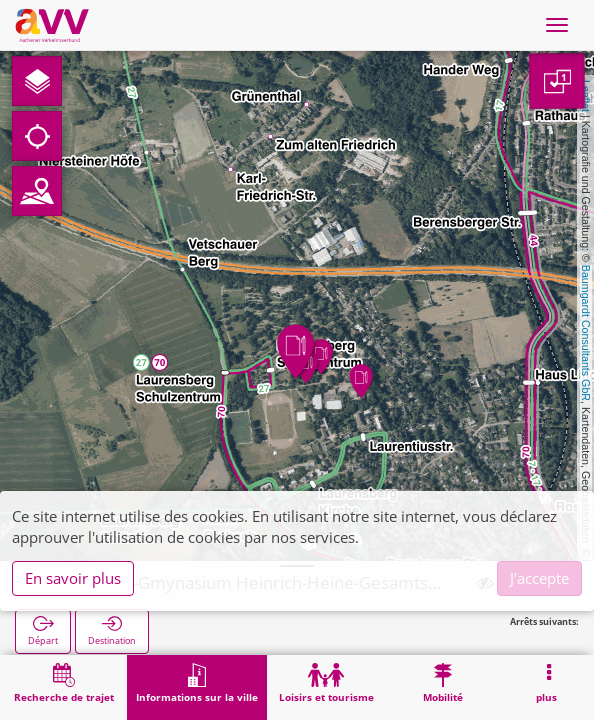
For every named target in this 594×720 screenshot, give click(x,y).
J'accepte (539, 578)
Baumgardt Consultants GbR (586, 333)
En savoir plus (73, 578)
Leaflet (586, 96)
